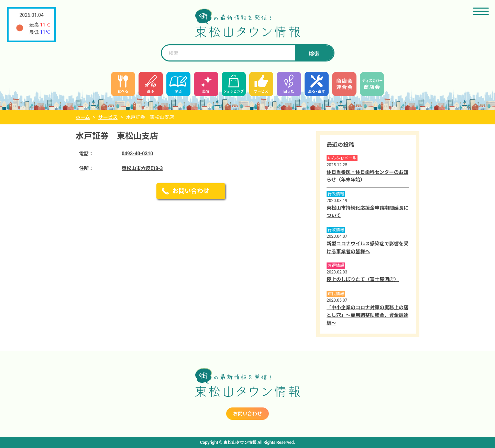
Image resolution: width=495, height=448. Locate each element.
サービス (108, 117)
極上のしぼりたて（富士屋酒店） (363, 279)
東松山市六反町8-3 (142, 168)
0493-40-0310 (137, 154)
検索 (314, 54)
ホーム (83, 117)
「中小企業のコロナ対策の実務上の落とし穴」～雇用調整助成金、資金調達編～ (367, 315)
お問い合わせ (191, 191)
